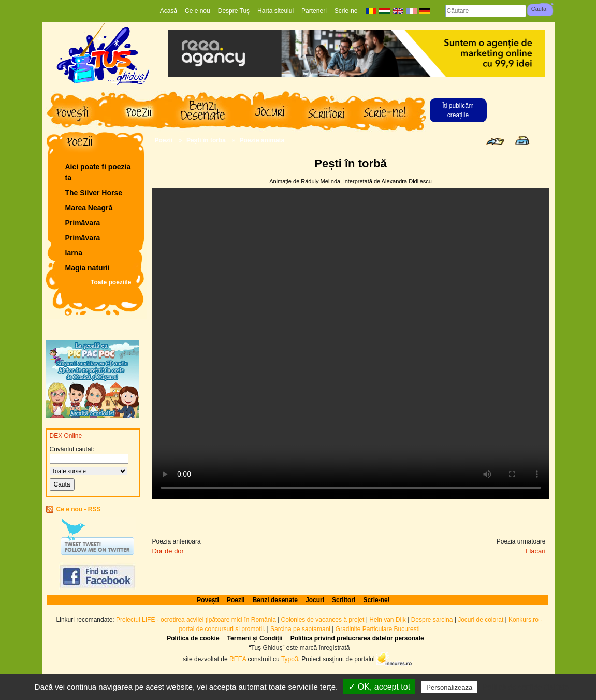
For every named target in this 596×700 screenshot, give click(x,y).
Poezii (164, 140)
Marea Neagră (89, 208)
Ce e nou (198, 11)
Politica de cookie (193, 638)
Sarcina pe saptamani (300, 629)
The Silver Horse (94, 193)
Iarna (74, 253)
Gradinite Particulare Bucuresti (378, 629)
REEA (238, 659)
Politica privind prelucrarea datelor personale (357, 638)
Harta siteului (275, 11)
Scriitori (344, 600)
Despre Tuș (234, 11)
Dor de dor (168, 551)
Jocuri (315, 600)
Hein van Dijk (388, 620)
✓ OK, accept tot (379, 687)
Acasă (169, 11)
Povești (208, 600)
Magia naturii (88, 268)
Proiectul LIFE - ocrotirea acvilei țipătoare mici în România (196, 620)
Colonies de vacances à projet (323, 620)
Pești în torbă (206, 140)
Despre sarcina (432, 620)
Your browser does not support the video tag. (351, 344)
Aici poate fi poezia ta (98, 172)
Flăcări (535, 551)
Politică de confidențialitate (526, 687)
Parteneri (314, 11)
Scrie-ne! (376, 600)
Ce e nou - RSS (79, 509)
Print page (522, 141)
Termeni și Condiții (255, 638)
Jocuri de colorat (481, 620)
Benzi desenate (275, 600)
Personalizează (449, 687)
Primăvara (83, 223)
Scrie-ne (346, 11)
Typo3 (290, 659)
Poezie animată (262, 140)
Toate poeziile (111, 282)
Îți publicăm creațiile (458, 110)
